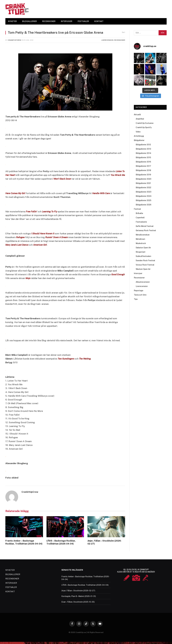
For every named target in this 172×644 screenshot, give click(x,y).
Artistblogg (139, 136)
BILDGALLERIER (29, 21)
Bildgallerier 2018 (143, 170)
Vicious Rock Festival (145, 265)
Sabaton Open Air (143, 248)
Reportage (139, 291)
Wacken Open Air (143, 269)
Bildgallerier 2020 (144, 179)
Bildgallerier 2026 (144, 205)
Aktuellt (137, 115)
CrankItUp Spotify (144, 127)
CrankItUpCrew (14, 40)
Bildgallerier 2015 (143, 157)
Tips (136, 299)
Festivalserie (141, 222)
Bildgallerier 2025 (144, 200)
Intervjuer (138, 273)
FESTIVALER (83, 21)
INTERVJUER (67, 21)
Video (138, 132)
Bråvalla (139, 213)
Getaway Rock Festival (146, 230)
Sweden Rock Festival (145, 260)
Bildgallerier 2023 (144, 192)
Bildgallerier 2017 (143, 166)
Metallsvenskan (143, 235)
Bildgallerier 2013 (143, 149)
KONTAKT (99, 21)
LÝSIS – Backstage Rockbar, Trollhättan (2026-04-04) (61, 542)
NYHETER (12, 21)
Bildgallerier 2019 (143, 175)
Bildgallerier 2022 (143, 188)
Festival (137, 209)
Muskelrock (141, 243)
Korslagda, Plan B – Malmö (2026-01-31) (79, 596)
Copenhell (140, 218)
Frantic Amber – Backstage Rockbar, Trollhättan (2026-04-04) (24, 542)
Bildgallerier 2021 (143, 183)
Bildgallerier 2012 (143, 145)
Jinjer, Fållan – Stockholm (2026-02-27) (105, 542)
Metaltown (140, 239)
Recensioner (120, 40)
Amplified (140, 119)
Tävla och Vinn (140, 295)
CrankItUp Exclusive (145, 123)
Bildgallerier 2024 (144, 196)
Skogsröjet (141, 252)
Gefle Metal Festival (145, 226)
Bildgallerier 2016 (143, 162)
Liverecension (107, 40)
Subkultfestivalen (143, 256)
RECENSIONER (49, 21)
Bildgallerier (139, 140)
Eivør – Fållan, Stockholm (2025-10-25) (78, 602)
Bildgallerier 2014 (143, 153)
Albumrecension (143, 282)
